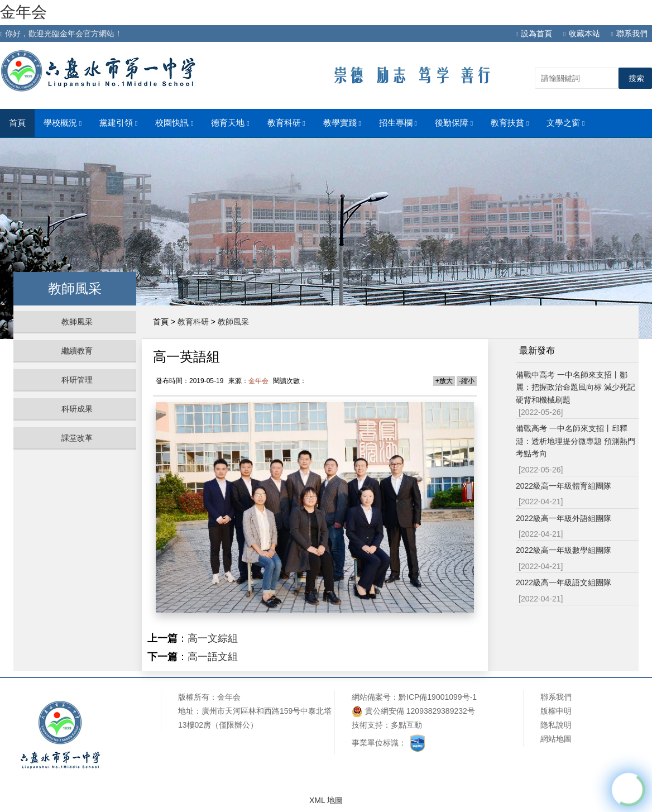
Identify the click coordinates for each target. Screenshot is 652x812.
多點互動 (406, 725)
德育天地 (230, 123)
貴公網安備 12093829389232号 (413, 711)
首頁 (17, 123)
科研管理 (77, 380)
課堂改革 (77, 438)
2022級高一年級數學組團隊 (564, 550)
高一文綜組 (213, 638)
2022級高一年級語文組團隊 (564, 582)
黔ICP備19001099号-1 (438, 697)
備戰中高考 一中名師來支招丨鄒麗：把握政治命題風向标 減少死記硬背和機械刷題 (576, 387)
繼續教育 (77, 351)
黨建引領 (118, 123)
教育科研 (286, 123)
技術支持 (367, 725)
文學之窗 (565, 123)
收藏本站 (581, 34)
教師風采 (77, 322)
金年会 (23, 12)
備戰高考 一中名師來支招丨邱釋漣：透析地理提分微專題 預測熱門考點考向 (576, 441)
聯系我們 (629, 34)
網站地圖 (556, 739)
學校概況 (63, 123)
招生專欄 (398, 123)
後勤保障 (454, 123)
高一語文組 (213, 657)
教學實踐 (342, 123)
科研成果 (77, 409)
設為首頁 (534, 34)
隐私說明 (556, 725)
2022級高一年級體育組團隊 (564, 486)
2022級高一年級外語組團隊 (564, 518)
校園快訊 (174, 123)
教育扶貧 (510, 123)
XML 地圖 (326, 800)
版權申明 (556, 711)
